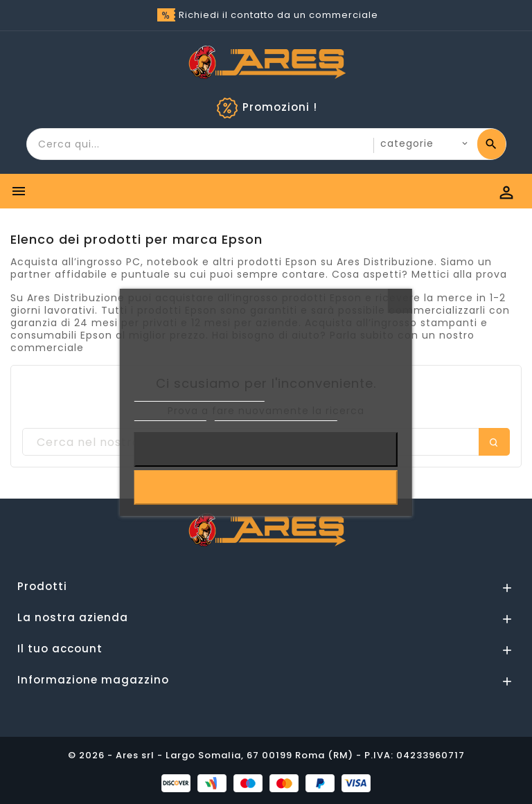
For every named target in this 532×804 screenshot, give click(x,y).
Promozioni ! (280, 107)
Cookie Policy (170, 414)
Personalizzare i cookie (276, 414)
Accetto (266, 488)
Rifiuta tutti (266, 449)
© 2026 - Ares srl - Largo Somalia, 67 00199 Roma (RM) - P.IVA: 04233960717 (266, 755)
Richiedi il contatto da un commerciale (278, 15)
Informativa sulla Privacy (199, 395)
